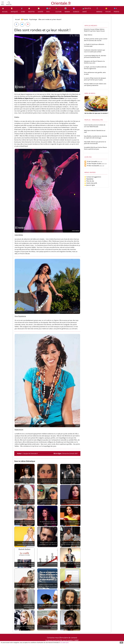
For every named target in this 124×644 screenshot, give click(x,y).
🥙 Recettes (31, 10)
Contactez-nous (53, 638)
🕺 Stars (23, 10)
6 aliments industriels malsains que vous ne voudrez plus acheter (95, 51)
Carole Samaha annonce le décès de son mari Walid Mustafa (95, 126)
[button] (3, 3)
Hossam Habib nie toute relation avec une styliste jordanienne (95, 84)
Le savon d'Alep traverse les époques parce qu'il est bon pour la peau (95, 79)
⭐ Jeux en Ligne (90, 185)
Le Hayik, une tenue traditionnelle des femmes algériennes (95, 68)
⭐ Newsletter (89, 179)
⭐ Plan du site (89, 181)
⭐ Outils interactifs (91, 183)
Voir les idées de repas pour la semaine (96, 113)
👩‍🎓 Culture (58, 10)
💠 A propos (116, 10)
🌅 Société (40, 10)
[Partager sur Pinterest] (28, 24)
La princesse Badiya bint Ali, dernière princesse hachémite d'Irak (95, 56)
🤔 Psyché (108, 10)
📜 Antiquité (14, 10)
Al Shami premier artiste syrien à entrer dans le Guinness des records (96, 40)
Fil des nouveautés (92, 166)
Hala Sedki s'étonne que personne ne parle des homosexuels (95, 143)
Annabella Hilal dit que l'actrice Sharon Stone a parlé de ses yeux (95, 148)
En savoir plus (65, 642)
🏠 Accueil (5, 10)
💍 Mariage (99, 10)
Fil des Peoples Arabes (93, 164)
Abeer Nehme (88, 35)
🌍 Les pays (48, 10)
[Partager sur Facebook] (16, 24)
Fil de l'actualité (91, 161)
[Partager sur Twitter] (22, 24)
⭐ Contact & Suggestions (93, 177)
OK (121, 642)
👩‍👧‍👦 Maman (67, 10)
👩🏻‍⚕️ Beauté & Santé (87, 10)
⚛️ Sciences (76, 10)
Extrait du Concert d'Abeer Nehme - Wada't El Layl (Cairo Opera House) (95, 30)
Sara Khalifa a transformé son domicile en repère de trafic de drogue (95, 137)
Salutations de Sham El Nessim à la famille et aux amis (94, 62)
